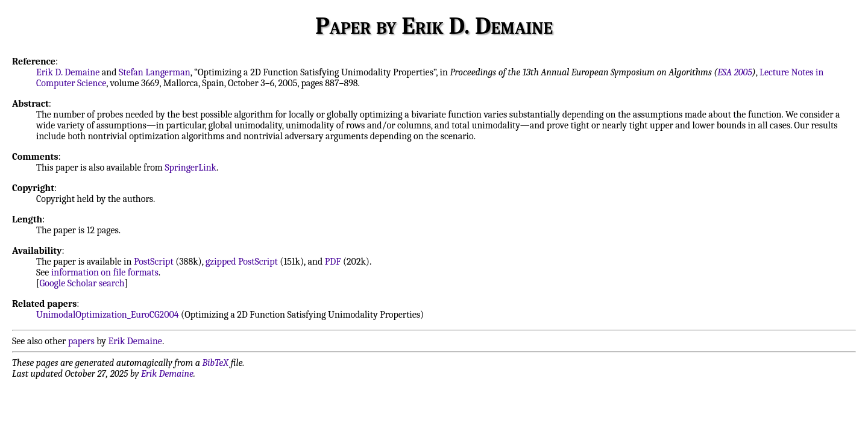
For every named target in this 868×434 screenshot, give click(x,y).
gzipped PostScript (242, 262)
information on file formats (105, 272)
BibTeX (215, 363)
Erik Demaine (135, 341)
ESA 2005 (735, 72)
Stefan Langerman (155, 72)
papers (81, 341)
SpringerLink (190, 168)
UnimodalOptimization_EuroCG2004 (108, 315)
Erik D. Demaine (68, 72)
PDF (333, 262)
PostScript (154, 262)
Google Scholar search (82, 283)
